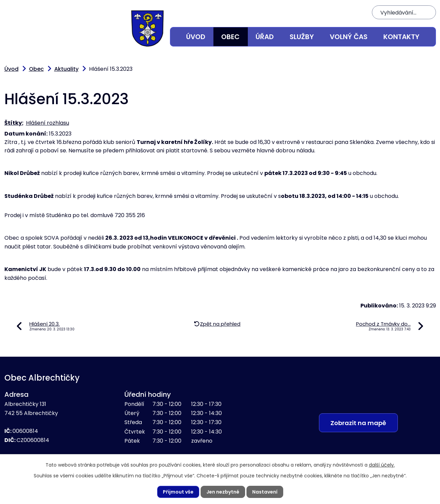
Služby (302, 37)
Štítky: (14, 123)
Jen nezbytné (223, 492)
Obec (230, 37)
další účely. (382, 465)
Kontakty (401, 37)
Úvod (196, 37)
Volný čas (349, 37)
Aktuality (66, 69)
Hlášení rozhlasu (48, 123)
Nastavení (265, 492)
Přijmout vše (178, 492)
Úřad (265, 37)
